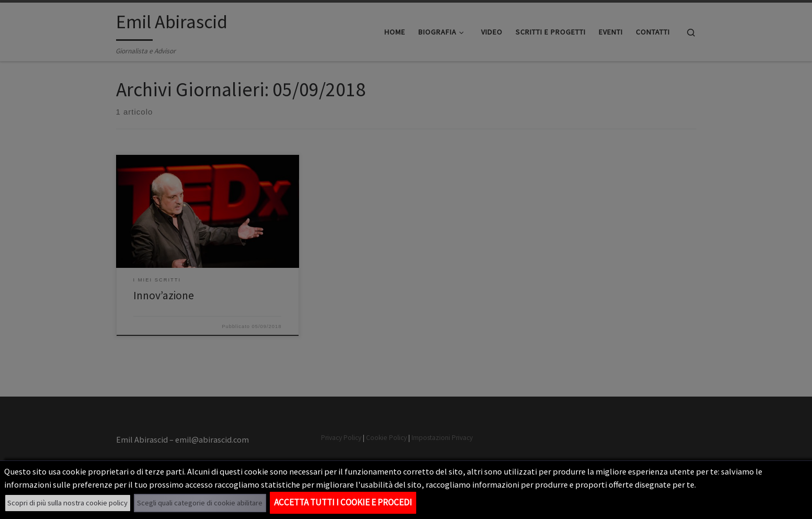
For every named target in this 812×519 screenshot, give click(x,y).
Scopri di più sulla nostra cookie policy (67, 503)
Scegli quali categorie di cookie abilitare (200, 503)
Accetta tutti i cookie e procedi (343, 502)
